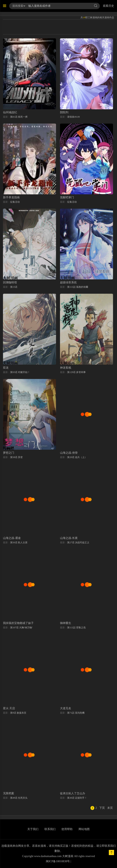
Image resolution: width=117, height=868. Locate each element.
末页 (110, 808)
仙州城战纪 (10, 112)
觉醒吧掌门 (67, 197)
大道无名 (66, 708)
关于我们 (33, 829)
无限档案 (9, 793)
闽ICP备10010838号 (58, 861)
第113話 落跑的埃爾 (78, 287)
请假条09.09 (73, 117)
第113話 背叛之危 (76, 628)
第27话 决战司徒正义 (78, 542)
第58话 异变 (16, 457)
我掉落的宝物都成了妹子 (18, 623)
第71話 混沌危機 (76, 713)
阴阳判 (64, 112)
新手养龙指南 (11, 197)
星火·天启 (9, 708)
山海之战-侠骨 (69, 453)
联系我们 (50, 829)
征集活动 (15, 202)
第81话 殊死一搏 (19, 117)
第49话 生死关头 (19, 798)
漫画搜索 (19, 6)
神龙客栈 (66, 368)
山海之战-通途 (12, 538)
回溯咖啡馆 (10, 282)
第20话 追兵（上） (77, 457)
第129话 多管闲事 (76, 372)
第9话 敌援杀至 (18, 713)
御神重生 (66, 623)
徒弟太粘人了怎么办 (73, 793)
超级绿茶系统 (68, 282)
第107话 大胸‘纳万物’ (21, 628)
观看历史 (108, 6)
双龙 (6, 368)
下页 (102, 808)
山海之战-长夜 (69, 538)
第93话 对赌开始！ (20, 372)
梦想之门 (9, 453)
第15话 (14, 287)
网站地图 (84, 829)
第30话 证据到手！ (77, 798)
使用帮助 (67, 829)
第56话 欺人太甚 (19, 542)
